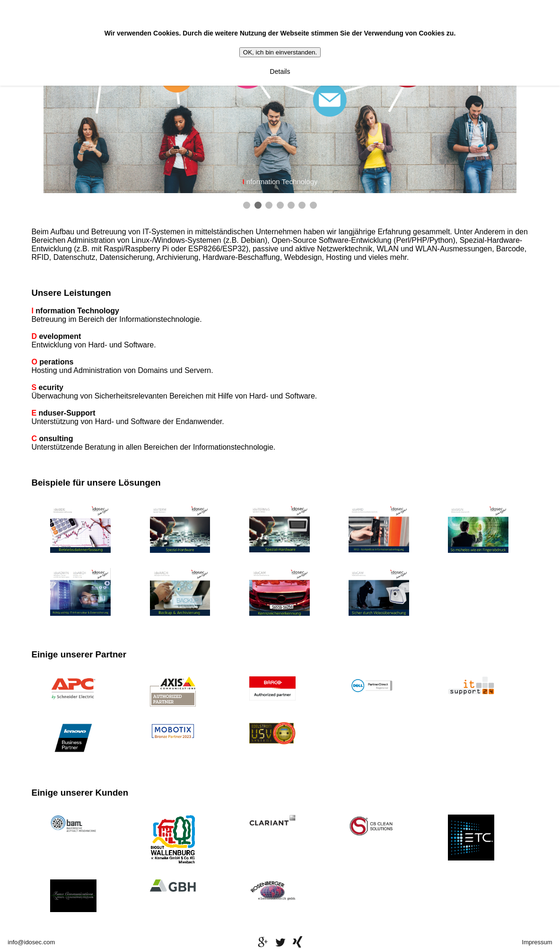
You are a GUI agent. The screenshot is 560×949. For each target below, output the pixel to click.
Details (280, 71)
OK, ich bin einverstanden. (280, 52)
